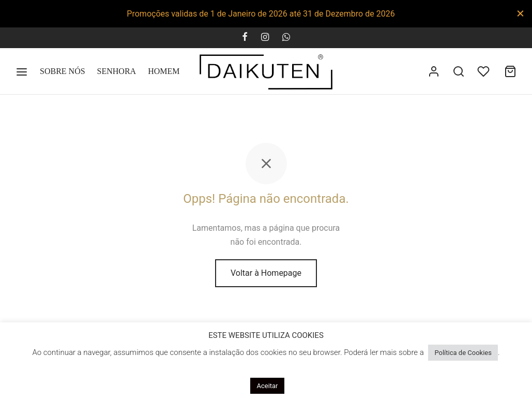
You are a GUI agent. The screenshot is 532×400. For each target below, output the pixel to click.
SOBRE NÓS (63, 71)
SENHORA (117, 71)
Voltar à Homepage (266, 273)
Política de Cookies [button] (463, 353)
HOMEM (164, 71)
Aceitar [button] (267, 386)
